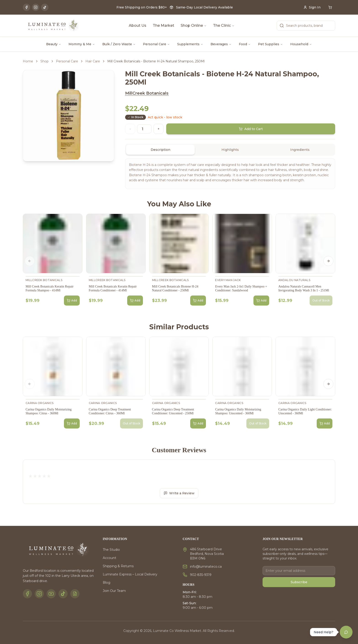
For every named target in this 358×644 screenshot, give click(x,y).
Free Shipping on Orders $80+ (142, 7)
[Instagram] (36, 7)
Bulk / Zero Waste (119, 44)
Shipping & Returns (118, 566)
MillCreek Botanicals (147, 93)
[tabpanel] (230, 174)
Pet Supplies (270, 44)
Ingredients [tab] (300, 150)
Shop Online (194, 25)
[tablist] (230, 150)
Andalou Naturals (294, 280)
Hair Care (93, 61)
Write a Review (179, 493)
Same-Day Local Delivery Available (204, 7)
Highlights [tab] (230, 150)
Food (245, 44)
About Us (138, 25)
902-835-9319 (201, 575)
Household (301, 44)
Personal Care (156, 44)
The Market (163, 25)
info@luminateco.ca (206, 567)
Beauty (54, 44)
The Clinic (224, 25)
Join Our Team (114, 591)
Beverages (221, 44)
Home (28, 61)
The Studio (111, 550)
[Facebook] (26, 7)
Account (109, 558)
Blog (107, 583)
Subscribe (299, 582)
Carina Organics (40, 403)
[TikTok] (45, 7)
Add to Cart (251, 129)
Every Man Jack (228, 280)
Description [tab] (161, 150)
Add (72, 301)
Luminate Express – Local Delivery (130, 574)
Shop (45, 61)
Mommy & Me (82, 44)
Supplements (190, 44)
